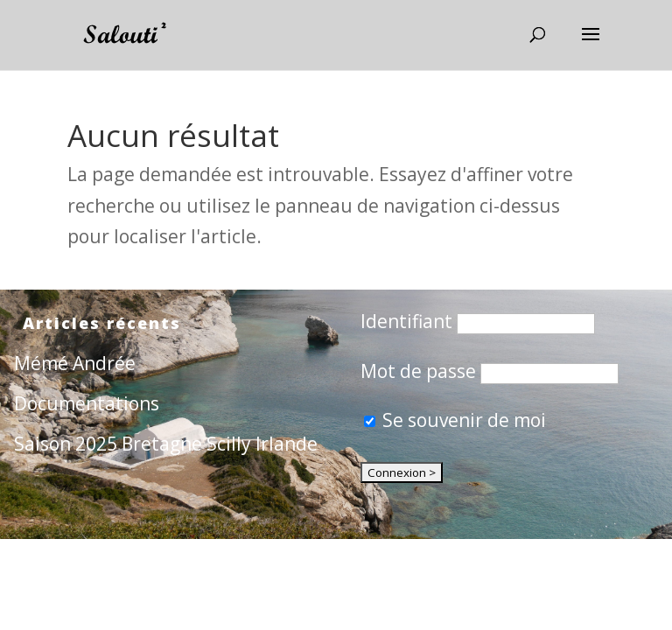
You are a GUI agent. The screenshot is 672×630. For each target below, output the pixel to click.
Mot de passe (418, 371)
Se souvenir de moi (455, 420)
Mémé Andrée (75, 363)
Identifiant (406, 321)
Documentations (87, 403)
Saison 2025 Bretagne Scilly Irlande (166, 444)
